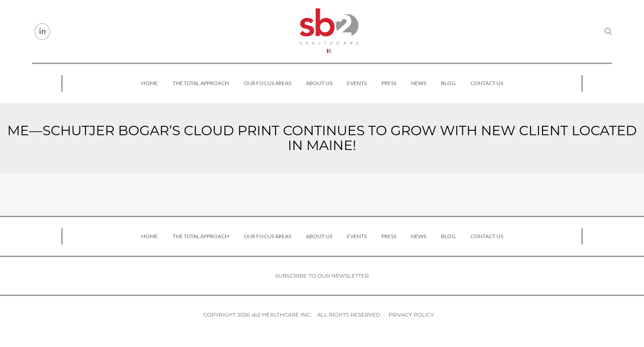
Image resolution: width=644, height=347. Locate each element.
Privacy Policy (411, 315)
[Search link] (608, 31)
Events (357, 83)
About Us (319, 83)
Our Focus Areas (267, 83)
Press (389, 83)
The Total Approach (201, 83)
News (419, 83)
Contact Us (487, 83)
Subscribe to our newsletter (322, 276)
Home (150, 83)
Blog (448, 83)
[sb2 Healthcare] (329, 31)
